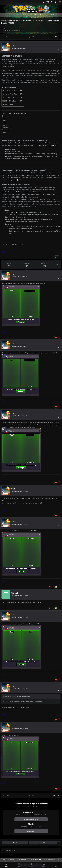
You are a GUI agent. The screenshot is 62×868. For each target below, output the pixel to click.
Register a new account (31, 819)
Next (56, 37)
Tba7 (4, 28)
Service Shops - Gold (19, 30)
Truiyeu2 (15, 593)
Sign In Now (31, 831)
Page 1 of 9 (31, 37)
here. (56, 143)
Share (15, 843)
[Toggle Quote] (4, 697)
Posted (19, 48)
